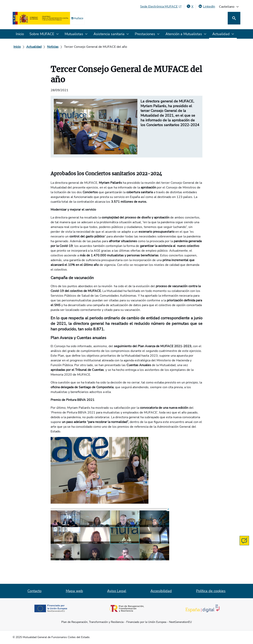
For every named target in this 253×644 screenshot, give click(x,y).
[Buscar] (234, 18)
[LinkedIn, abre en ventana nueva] (207, 7)
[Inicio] (17, 47)
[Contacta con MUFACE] (244, 541)
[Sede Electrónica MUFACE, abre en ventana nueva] (161, 7)
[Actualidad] (34, 47)
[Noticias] (53, 47)
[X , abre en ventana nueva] (190, 7)
